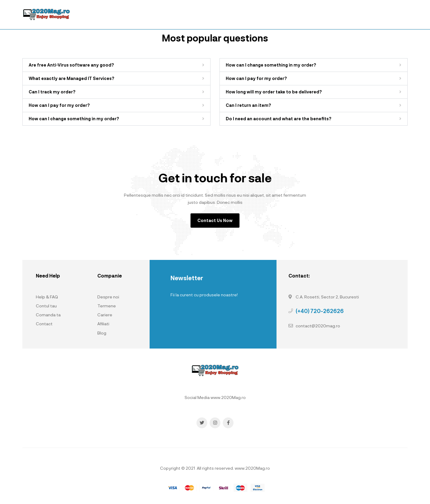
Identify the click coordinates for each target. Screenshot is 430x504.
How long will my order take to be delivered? (274, 92)
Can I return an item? (248, 105)
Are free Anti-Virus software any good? (71, 65)
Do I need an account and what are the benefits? (279, 119)
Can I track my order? (52, 92)
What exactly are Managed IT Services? (72, 78)
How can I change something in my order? (74, 119)
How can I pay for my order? (59, 105)
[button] (116, 65)
